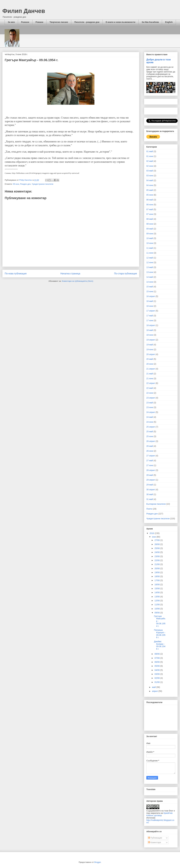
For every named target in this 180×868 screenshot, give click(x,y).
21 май (150, 374)
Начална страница (70, 274)
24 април (151, 412)
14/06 (157, 592)
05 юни (150, 195)
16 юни (150, 306)
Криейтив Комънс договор (159, 814)
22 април (151, 383)
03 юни (150, 176)
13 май (150, 267)
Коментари (155, 842)
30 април (151, 490)
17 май (150, 316)
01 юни (150, 156)
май (154, 687)
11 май (150, 248)
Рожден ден (25, 184)
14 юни (150, 282)
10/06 (157, 609)
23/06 (157, 556)
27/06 (157, 540)
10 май (150, 238)
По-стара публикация (125, 274)
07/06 (157, 658)
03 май (150, 171)
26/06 (157, 544)
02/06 (157, 678)
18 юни (150, 335)
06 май (150, 200)
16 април (151, 296)
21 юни (150, 378)
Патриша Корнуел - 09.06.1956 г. (160, 634)
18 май (150, 330)
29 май (150, 485)
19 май (150, 345)
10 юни (150, 243)
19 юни (150, 349)
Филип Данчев (24, 11)
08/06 (157, 654)
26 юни (150, 451)
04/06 (157, 670)
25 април (151, 427)
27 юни (150, 465)
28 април (151, 470)
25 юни (150, 436)
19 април (151, 340)
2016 (152, 533)
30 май (150, 494)
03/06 (157, 674)
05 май (150, 190)
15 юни (150, 291)
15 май (150, 287)
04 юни (150, 185)
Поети (149, 509)
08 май (150, 219)
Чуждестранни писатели (42, 184)
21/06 (157, 564)
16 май (150, 301)
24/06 (157, 552)
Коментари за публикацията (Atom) (78, 281)
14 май (150, 277)
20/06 (157, 568)
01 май (150, 151)
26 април (151, 441)
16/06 (157, 585)
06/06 (157, 662)
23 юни (150, 407)
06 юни (150, 205)
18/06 (157, 576)
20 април (151, 354)
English (169, 22)
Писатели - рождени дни (87, 22)
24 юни (150, 422)
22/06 (157, 560)
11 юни (150, 253)
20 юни (150, 364)
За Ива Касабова (150, 22)
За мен (11, 22)
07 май (150, 209)
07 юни (150, 214)
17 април (151, 311)
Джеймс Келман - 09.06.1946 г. (160, 645)
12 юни (150, 262)
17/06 (157, 580)
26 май (150, 446)
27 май (150, 461)
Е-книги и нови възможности (121, 22)
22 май (150, 388)
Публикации (155, 838)
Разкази (25, 22)
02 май (150, 161)
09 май (150, 229)
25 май (150, 431)
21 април (151, 369)
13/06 (157, 597)
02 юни (150, 166)
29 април (151, 480)
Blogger (98, 862)
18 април (151, 325)
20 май (150, 359)
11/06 (157, 605)
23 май (150, 403)
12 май (150, 258)
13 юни (150, 272)
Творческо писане (59, 22)
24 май (150, 417)
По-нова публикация (16, 274)
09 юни (16, 184)
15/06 (157, 588)
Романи (39, 22)
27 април (151, 456)
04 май (150, 180)
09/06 (157, 613)
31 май (150, 499)
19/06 (157, 572)
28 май (150, 475)
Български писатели (156, 504)
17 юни (150, 320)
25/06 (157, 548)
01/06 (157, 682)
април (155, 691)
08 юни (150, 224)
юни (154, 537)
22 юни (150, 393)
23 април (151, 398)
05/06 (157, 666)
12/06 (157, 601)
